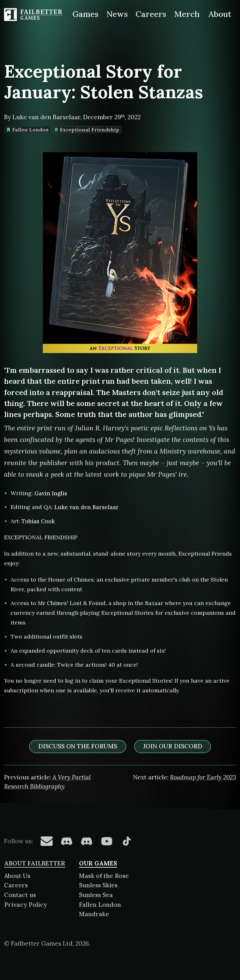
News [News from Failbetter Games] (117, 14)
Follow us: (18, 841)
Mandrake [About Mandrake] (94, 914)
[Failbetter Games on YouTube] (107, 841)
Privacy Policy (25, 905)
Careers (16, 885)
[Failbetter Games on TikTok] (127, 841)
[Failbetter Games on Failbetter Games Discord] (87, 841)
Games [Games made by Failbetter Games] (85, 14)
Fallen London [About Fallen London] (100, 905)
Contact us (20, 895)
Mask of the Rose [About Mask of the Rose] (104, 876)
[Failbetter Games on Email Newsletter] (47, 841)
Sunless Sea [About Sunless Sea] (96, 895)
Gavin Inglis (51, 493)
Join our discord (173, 746)
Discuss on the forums (77, 746)
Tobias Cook (38, 521)
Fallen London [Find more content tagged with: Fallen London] (28, 130)
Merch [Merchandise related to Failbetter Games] (187, 14)
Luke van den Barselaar (87, 507)
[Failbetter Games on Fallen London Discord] (67, 841)
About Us (17, 876)
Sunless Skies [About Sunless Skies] (98, 885)
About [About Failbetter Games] (220, 14)
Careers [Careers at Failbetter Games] (151, 14)
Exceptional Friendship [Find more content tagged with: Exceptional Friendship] (87, 130)
